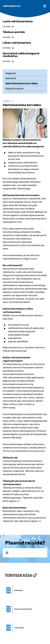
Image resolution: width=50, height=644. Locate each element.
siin (18, 501)
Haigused (11, 73)
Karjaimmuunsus (14, 89)
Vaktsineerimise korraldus (22, 83)
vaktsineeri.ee (12, 6)
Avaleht (7, 101)
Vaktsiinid (11, 78)
